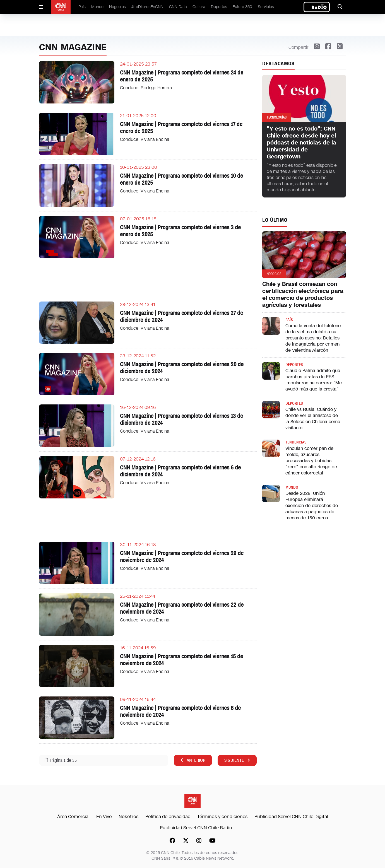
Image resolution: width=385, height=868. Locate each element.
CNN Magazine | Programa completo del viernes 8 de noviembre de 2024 (180, 711)
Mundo (97, 7)
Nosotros (129, 817)
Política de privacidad (168, 817)
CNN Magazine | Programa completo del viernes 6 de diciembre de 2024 (180, 471)
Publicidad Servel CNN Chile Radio (196, 828)
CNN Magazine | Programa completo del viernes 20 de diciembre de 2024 (182, 368)
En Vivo (104, 817)
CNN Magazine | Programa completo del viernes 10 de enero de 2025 (181, 179)
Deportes (219, 7)
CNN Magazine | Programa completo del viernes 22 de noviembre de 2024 (182, 608)
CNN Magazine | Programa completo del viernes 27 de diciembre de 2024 (181, 316)
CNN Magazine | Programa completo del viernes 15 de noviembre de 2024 (181, 660)
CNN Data (178, 7)
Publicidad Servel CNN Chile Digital (291, 817)
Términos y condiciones (222, 817)
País (82, 7)
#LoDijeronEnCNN (147, 7)
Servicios (266, 7)
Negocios (117, 7)
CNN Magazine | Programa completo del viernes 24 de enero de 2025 (182, 76)
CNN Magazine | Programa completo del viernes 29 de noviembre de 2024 (182, 557)
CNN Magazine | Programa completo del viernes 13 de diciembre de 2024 (181, 419)
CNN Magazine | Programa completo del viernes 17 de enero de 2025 (181, 128)
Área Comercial (73, 817)
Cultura (199, 7)
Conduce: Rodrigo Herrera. (147, 88)
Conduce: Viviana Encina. (145, 139)
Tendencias (296, 442)
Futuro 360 (242, 7)
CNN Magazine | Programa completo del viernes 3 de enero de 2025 (180, 231)
